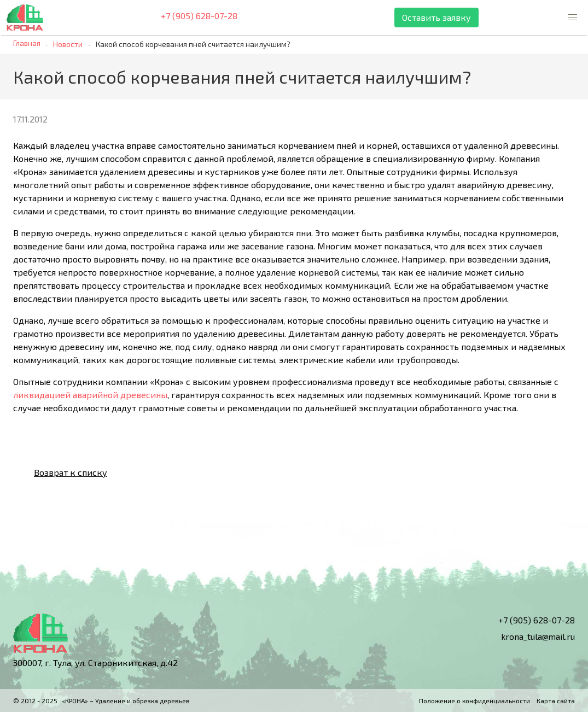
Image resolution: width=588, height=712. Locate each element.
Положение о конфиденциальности (475, 701)
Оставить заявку (436, 17)
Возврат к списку (62, 472)
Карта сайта (556, 701)
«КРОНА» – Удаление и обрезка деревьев (126, 701)
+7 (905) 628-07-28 (191, 18)
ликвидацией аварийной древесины (90, 395)
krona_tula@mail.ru (530, 637)
